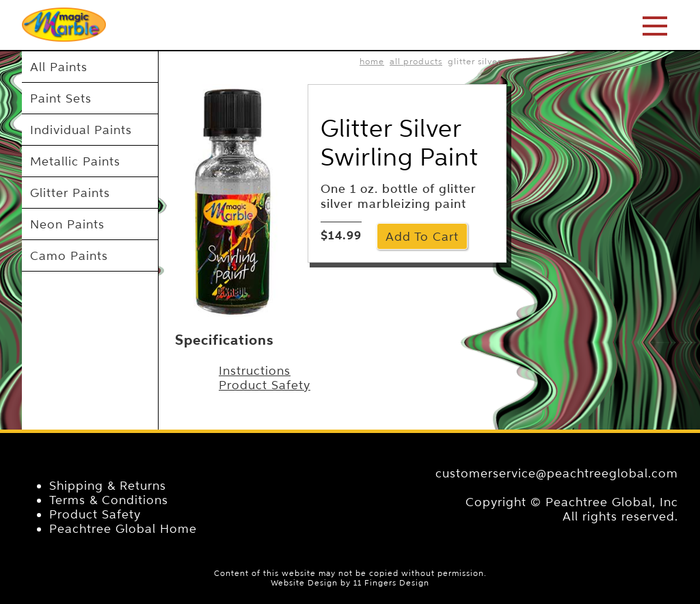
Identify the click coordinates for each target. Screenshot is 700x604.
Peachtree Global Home (123, 528)
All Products (416, 61)
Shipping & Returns (108, 485)
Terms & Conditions (109, 500)
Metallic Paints (75, 161)
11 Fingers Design (391, 583)
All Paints (59, 67)
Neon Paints (67, 224)
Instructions (255, 370)
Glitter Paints (70, 193)
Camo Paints (69, 255)
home (372, 61)
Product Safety (265, 385)
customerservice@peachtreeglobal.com (557, 473)
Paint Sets (61, 98)
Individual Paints (81, 130)
